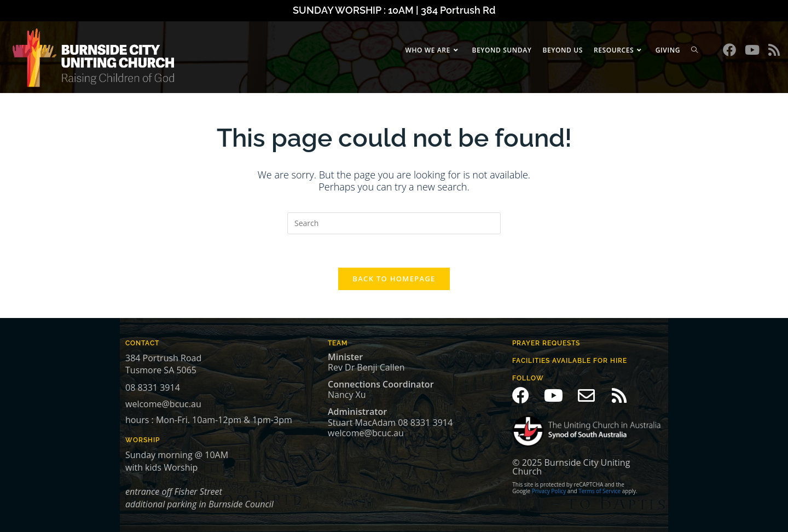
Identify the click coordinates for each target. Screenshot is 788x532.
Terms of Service (599, 491)
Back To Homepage (394, 279)
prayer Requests (546, 343)
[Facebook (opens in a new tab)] (729, 50)
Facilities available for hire (570, 361)
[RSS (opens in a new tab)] (774, 50)
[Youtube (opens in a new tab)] (752, 50)
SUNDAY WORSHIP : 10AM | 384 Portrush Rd (394, 10)
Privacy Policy (549, 491)
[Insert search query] (394, 223)
